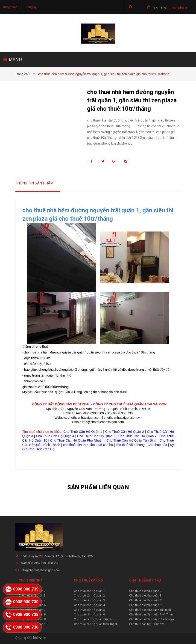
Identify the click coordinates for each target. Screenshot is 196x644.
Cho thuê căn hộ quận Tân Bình (94, 619)
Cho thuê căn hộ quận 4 (89, 605)
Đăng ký (31, 7)
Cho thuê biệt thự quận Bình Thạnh (152, 614)
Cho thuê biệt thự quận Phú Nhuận (152, 619)
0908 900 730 (30, 563)
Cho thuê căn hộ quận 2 (89, 595)
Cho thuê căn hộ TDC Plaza (147, 624)
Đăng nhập (10, 7)
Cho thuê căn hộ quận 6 (89, 614)
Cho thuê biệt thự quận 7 (145, 600)
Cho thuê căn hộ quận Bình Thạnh (96, 624)
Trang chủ (23, 74)
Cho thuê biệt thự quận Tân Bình (150, 610)
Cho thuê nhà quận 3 (32, 595)
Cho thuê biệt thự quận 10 (146, 605)
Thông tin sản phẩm (34, 183)
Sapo (42, 638)
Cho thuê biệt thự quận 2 (145, 591)
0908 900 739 (50, 563)
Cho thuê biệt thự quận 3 (145, 595)
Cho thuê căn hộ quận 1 (89, 591)
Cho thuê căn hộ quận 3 (89, 600)
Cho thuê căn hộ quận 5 (89, 610)
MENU (13, 60)
